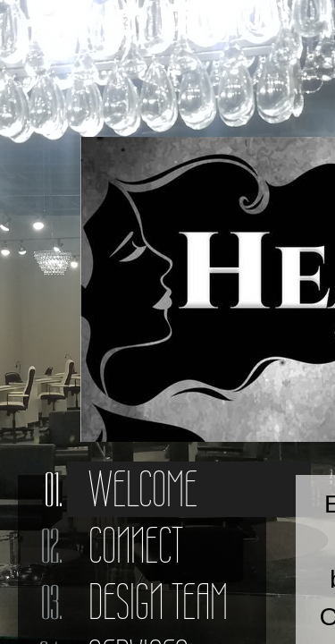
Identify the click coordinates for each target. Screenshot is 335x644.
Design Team (158, 602)
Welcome (143, 489)
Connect (136, 546)
